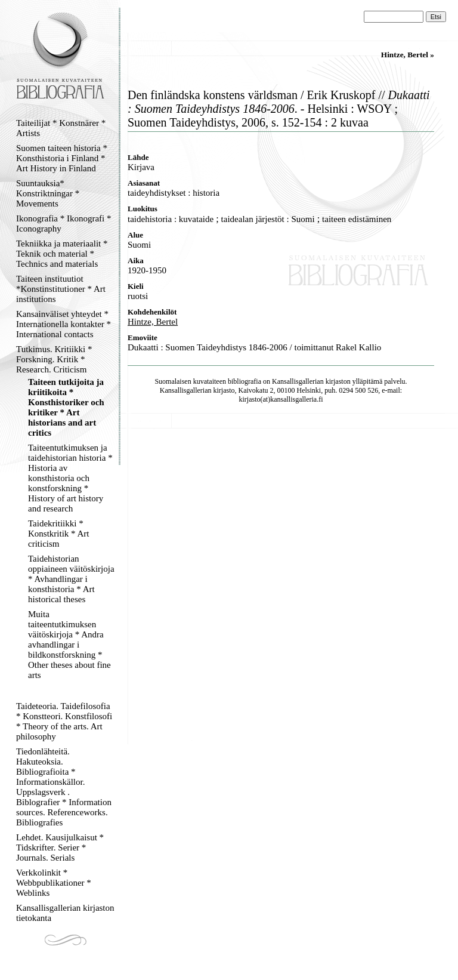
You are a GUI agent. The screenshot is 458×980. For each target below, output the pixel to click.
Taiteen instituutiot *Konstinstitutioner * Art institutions (61, 289)
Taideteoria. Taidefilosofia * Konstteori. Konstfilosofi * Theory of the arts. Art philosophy (64, 721)
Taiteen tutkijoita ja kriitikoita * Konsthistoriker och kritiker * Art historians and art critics (66, 407)
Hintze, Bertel (153, 322)
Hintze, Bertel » (408, 55)
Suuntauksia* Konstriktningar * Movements (48, 193)
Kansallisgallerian (298, 381)
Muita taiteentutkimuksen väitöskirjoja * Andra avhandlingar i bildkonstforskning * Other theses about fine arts (69, 645)
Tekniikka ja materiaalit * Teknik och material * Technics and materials (62, 254)
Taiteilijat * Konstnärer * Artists (61, 128)
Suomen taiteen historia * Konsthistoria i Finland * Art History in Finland (62, 158)
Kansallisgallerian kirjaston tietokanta (65, 913)
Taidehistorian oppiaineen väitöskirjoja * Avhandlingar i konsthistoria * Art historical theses (71, 579)
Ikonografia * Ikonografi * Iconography (64, 224)
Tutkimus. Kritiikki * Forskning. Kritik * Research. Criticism (54, 359)
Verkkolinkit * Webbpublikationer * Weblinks (54, 883)
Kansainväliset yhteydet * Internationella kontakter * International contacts (64, 324)
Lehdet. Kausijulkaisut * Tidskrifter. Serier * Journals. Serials (60, 848)
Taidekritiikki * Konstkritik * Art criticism (59, 534)
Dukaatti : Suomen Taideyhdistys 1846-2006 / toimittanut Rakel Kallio (254, 347)
